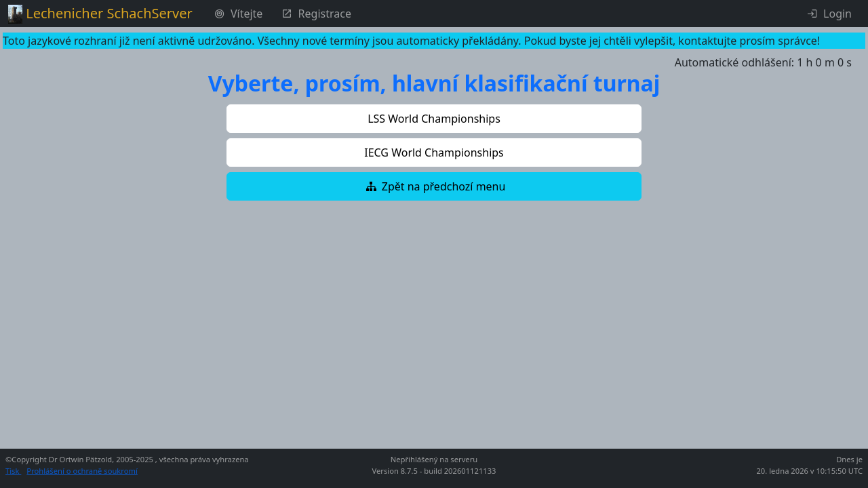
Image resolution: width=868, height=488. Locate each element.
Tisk (13, 471)
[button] (434, 119)
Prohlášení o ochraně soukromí (82, 471)
